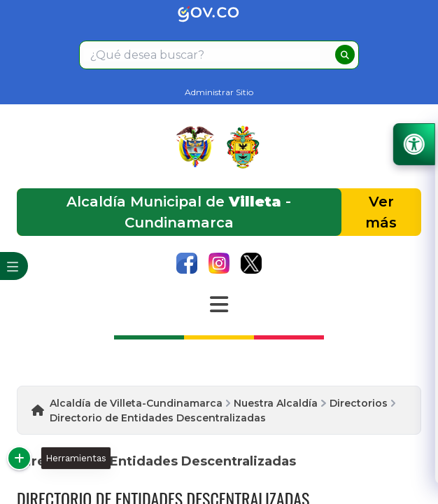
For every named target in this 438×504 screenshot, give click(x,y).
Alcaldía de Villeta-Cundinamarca (136, 403)
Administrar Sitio (219, 92)
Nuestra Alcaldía (276, 403)
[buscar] (345, 55)
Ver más (381, 212)
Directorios (359, 403)
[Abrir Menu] (219, 304)
